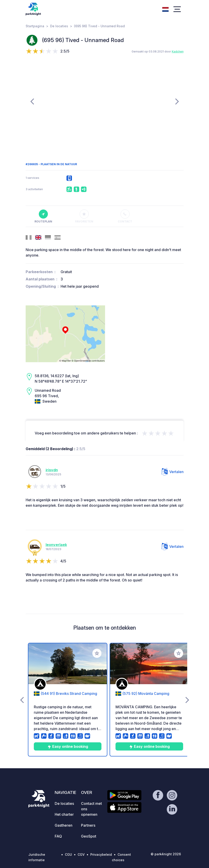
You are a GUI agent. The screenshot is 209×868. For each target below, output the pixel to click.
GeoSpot (89, 836)
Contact (125, 216)
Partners (88, 825)
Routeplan (43, 216)
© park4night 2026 (166, 854)
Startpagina (35, 26)
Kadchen (178, 51)
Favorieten (84, 216)
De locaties (59, 26)
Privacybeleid (101, 854)
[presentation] (32, 101)
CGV (81, 854)
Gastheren (64, 825)
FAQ (58, 836)
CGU (68, 854)
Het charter (64, 814)
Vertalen (172, 472)
